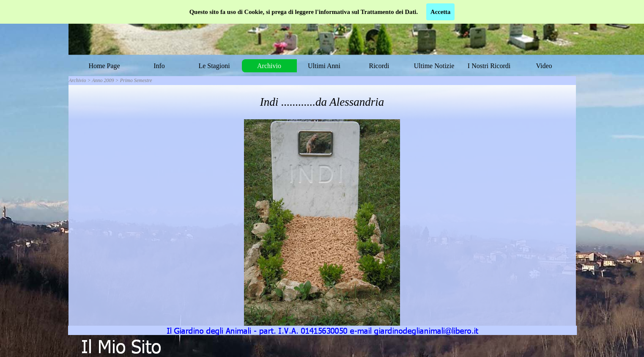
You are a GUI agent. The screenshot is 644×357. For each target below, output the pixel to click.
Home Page (104, 66)
